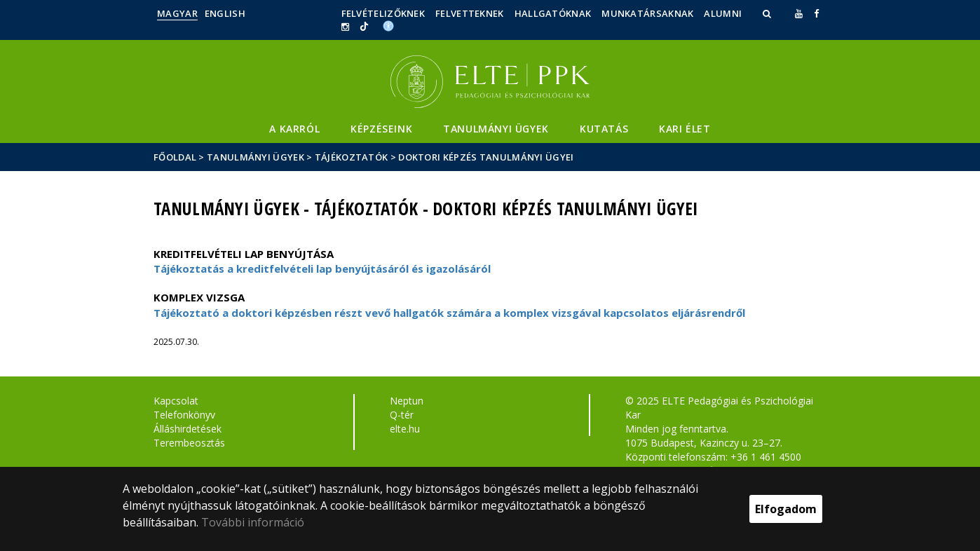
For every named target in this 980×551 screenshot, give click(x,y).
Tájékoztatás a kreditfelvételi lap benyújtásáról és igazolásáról (322, 268)
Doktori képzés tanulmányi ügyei (486, 157)
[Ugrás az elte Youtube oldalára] (799, 13)
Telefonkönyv (184, 415)
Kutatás (604, 129)
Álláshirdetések (188, 429)
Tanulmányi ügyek (496, 129)
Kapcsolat (176, 401)
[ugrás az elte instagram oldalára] (345, 27)
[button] (768, 13)
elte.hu (405, 429)
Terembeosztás (189, 443)
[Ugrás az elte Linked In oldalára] (364, 27)
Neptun (407, 401)
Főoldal (176, 157)
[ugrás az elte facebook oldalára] (816, 13)
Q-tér (402, 415)
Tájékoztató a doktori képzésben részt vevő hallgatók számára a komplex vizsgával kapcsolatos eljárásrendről (449, 313)
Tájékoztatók (352, 157)
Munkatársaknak (647, 13)
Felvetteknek (470, 13)
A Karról (294, 129)
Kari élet (685, 129)
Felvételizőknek (383, 13)
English (225, 13)
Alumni (723, 13)
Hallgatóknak (553, 13)
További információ (253, 522)
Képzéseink (381, 129)
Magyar (177, 13)
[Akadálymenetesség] (388, 25)
